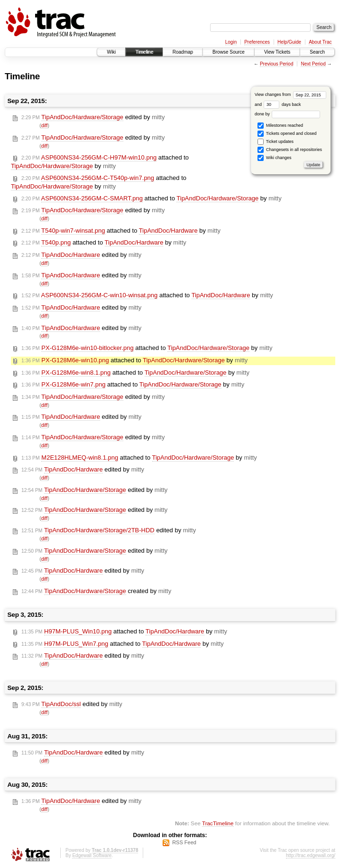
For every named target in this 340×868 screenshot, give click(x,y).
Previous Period (277, 64)
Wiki (111, 52)
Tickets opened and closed (287, 134)
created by (96, 591)
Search (317, 52)
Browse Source (229, 52)
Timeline (144, 52)
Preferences (257, 42)
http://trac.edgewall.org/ (311, 855)
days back (282, 104)
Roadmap (183, 52)
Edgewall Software (92, 855)
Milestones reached (280, 126)
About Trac (320, 42)
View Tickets (277, 52)
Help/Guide (289, 42)
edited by (93, 117)
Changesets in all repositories (290, 150)
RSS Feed (184, 842)
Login (231, 42)
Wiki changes (274, 158)
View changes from (290, 94)
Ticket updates (276, 142)
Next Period (313, 64)
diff (45, 126)
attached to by (100, 162)
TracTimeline (218, 823)
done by (288, 114)
